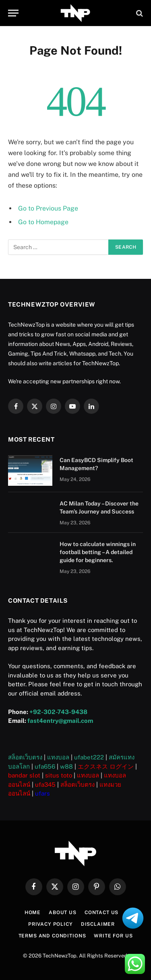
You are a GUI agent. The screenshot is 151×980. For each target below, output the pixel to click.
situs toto (59, 775)
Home (33, 912)
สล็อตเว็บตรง (25, 757)
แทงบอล (58, 757)
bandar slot (24, 775)
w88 (66, 766)
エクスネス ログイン (106, 766)
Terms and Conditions (52, 936)
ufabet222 (89, 757)
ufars (42, 793)
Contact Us (101, 912)
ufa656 (45, 766)
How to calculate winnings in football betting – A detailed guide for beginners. (98, 552)
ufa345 (45, 785)
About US (63, 912)
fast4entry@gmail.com (60, 721)
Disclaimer (98, 924)
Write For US (113, 936)
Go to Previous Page (48, 208)
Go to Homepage (43, 222)
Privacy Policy (51, 924)
